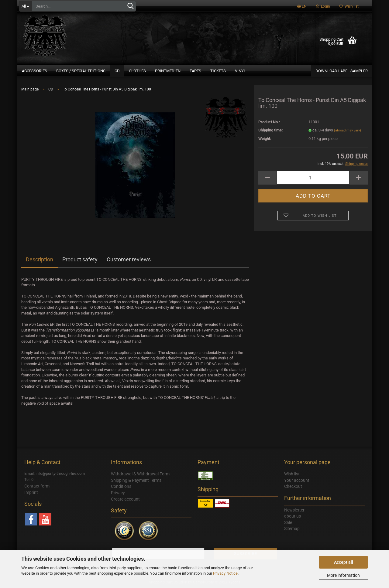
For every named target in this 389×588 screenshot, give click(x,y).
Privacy (118, 493)
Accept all (344, 562)
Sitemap (292, 529)
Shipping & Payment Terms (136, 480)
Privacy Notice (225, 573)
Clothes (137, 71)
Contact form (37, 486)
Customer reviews (129, 259)
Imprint (31, 492)
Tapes (195, 71)
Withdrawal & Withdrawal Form (140, 474)
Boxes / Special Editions (81, 71)
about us (293, 516)
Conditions (121, 486)
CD (117, 71)
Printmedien (168, 71)
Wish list (349, 6)
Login (323, 6)
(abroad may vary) (348, 130)
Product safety (80, 259)
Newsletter (294, 510)
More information (343, 575)
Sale (288, 522)
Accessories (34, 71)
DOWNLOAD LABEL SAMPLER (342, 71)
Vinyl (240, 71)
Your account (297, 480)
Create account (125, 499)
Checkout (293, 486)
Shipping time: (271, 130)
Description (40, 259)
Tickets (218, 71)
